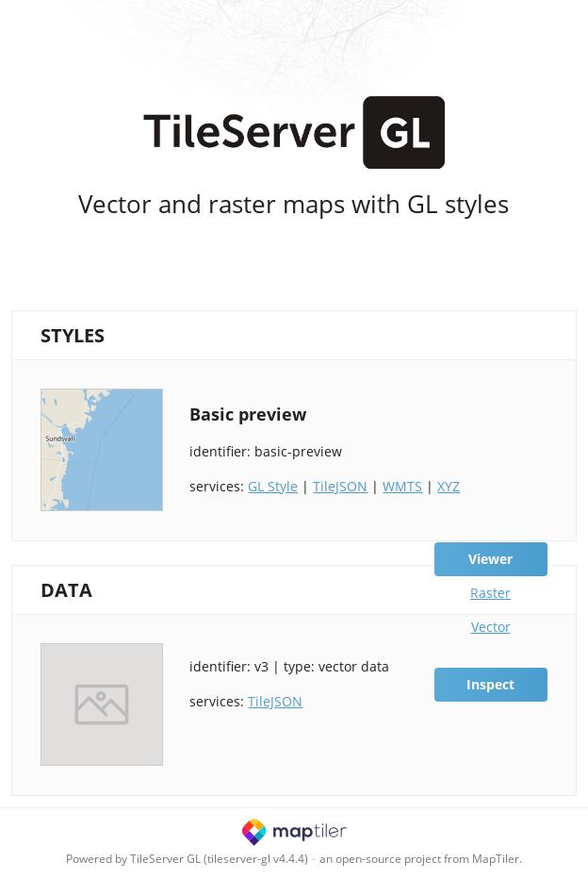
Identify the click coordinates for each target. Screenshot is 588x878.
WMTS (402, 486)
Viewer (490, 559)
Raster (490, 593)
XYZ (449, 486)
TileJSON (340, 486)
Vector (491, 627)
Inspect (490, 684)
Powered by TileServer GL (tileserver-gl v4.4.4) (187, 859)
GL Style (273, 486)
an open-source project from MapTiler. (421, 859)
